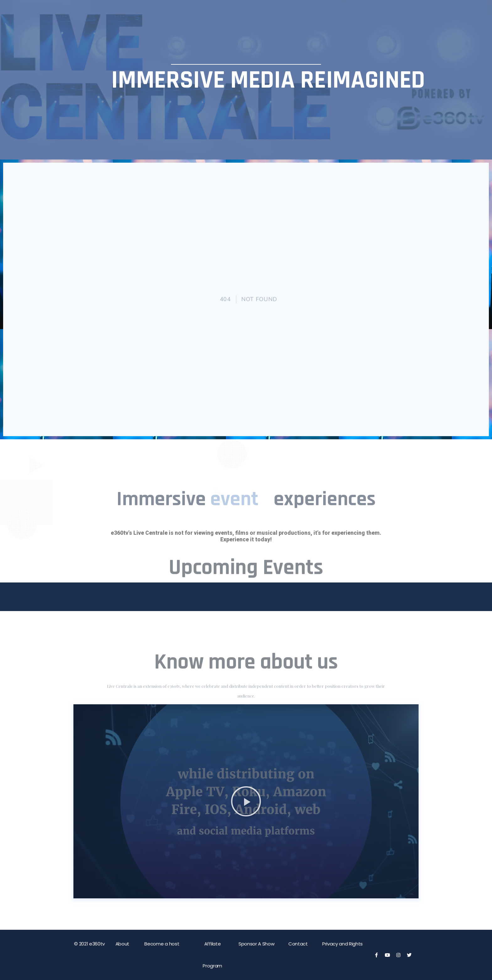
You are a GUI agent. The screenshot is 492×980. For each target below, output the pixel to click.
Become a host (162, 944)
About (122, 944)
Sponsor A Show (257, 944)
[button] (246, 801)
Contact (298, 944)
